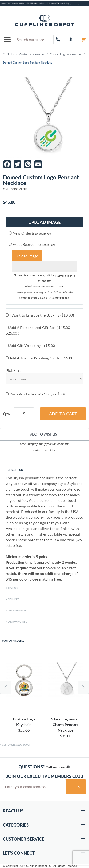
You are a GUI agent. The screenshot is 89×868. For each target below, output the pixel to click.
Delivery (13, 599)
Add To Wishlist (44, 434)
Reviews (13, 588)
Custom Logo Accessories (66, 54)
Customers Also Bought (17, 745)
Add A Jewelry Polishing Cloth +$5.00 (39, 358)
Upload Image (27, 256)
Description (15, 470)
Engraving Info (17, 622)
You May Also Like (13, 641)
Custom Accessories (32, 54)
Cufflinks (8, 54)
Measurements (17, 611)
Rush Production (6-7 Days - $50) (35, 394)
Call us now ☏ (58, 767)
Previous (6, 687)
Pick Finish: (15, 370)
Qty (7, 414)
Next (83, 687)
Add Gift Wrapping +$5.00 (30, 345)
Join (76, 787)
